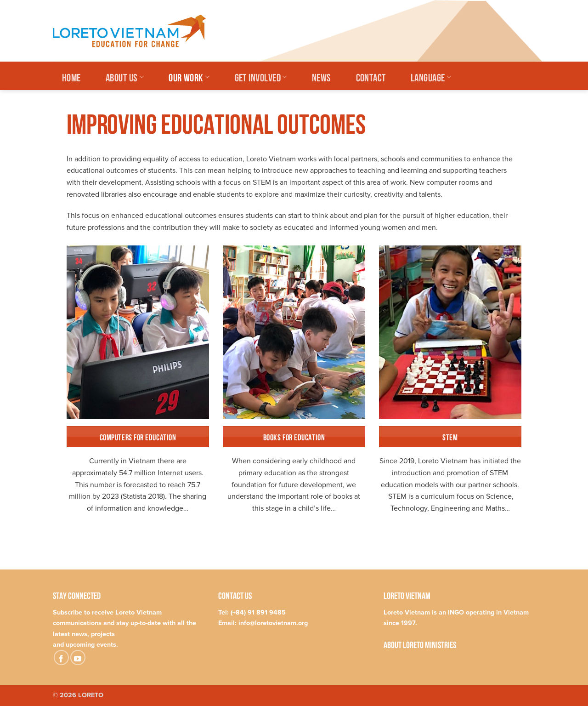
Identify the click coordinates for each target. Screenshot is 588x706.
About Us (125, 77)
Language (431, 77)
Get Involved (261, 77)
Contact (371, 77)
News (322, 77)
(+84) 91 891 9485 (258, 612)
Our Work (189, 77)
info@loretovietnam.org (273, 623)
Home (71, 77)
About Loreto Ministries (420, 644)
